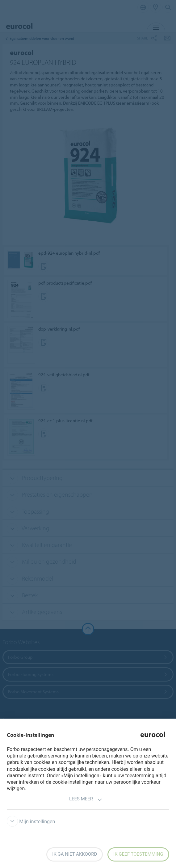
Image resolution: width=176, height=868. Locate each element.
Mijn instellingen (31, 822)
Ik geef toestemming (138, 854)
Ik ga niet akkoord (75, 854)
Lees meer (86, 800)
